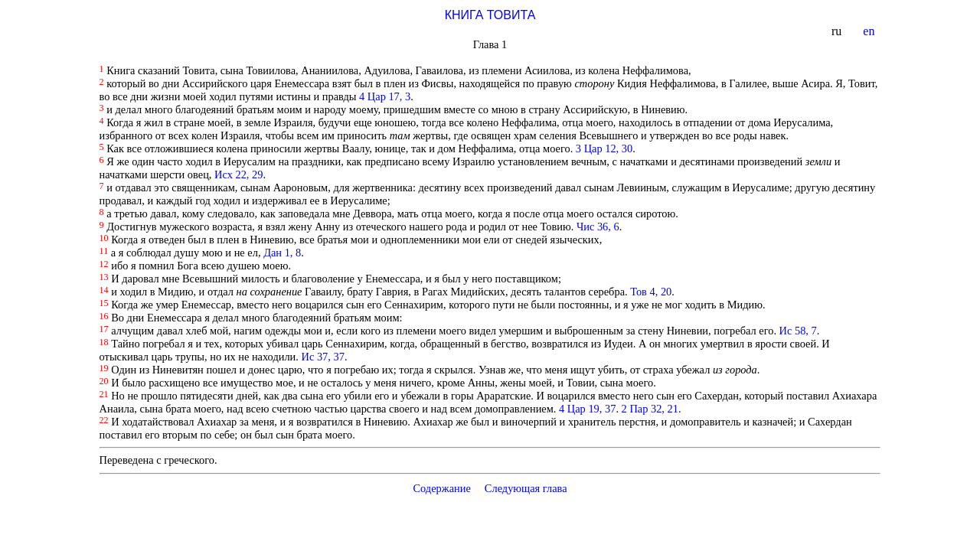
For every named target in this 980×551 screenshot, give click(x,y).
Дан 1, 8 (282, 253)
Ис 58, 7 (798, 331)
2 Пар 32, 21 (650, 409)
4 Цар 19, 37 (587, 409)
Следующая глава (526, 488)
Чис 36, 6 (598, 227)
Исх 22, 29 (238, 174)
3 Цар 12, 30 (604, 148)
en (870, 31)
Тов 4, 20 (651, 292)
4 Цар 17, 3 (385, 96)
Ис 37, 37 (323, 357)
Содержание (442, 488)
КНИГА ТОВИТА (490, 15)
